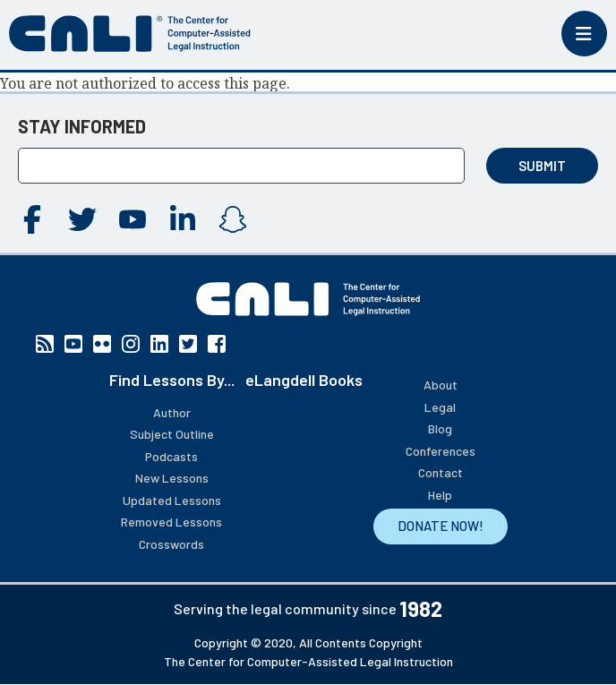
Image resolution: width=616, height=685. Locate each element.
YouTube (133, 219)
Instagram (233, 219)
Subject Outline (172, 434)
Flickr (102, 344)
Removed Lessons (171, 522)
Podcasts (171, 456)
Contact (441, 472)
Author (172, 412)
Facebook (32, 219)
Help (440, 495)
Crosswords (171, 544)
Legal (440, 407)
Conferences (441, 451)
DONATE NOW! (441, 526)
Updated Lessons (172, 500)
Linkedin (183, 219)
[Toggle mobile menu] (584, 34)
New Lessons (172, 478)
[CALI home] (130, 34)
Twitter (82, 219)
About (441, 385)
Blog (440, 428)
